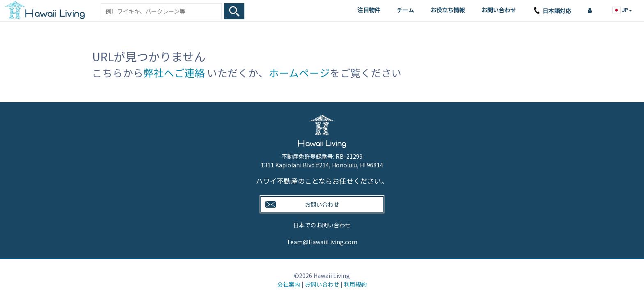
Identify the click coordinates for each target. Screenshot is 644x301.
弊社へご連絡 (174, 73)
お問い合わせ (499, 10)
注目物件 (369, 10)
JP (621, 10)
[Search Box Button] (234, 11)
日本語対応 (552, 12)
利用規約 (355, 284)
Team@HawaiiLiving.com (322, 242)
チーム (405, 10)
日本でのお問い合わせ (322, 225)
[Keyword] (161, 11)
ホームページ (299, 73)
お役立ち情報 (448, 10)
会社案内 (289, 284)
